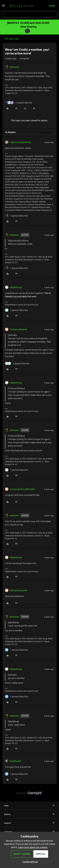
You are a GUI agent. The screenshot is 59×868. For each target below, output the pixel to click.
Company (29, 831)
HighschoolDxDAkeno (20, 142)
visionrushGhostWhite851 (22, 489)
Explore (29, 814)
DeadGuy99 (15, 761)
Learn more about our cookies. (33, 847)
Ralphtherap (16, 287)
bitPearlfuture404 (18, 590)
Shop (29, 805)
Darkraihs (14, 67)
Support (29, 823)
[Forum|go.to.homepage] (21, 6)
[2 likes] (17, 363)
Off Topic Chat (12, 39)
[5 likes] (19, 103)
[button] (3, 7)
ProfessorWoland (18, 329)
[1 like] (17, 216)
